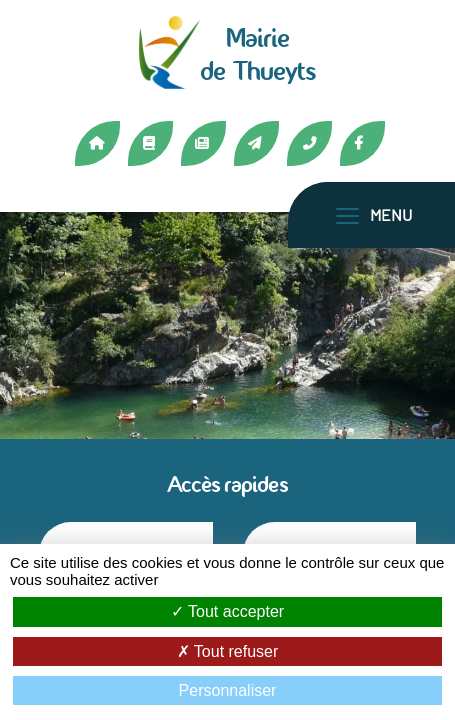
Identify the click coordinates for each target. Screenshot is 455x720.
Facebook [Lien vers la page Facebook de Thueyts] (362, 143)
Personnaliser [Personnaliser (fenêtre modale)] (228, 690)
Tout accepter (227, 611)
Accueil (97, 143)
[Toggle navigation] (375, 215)
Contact (256, 143)
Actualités (203, 143)
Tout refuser (228, 651)
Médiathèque (150, 143)
